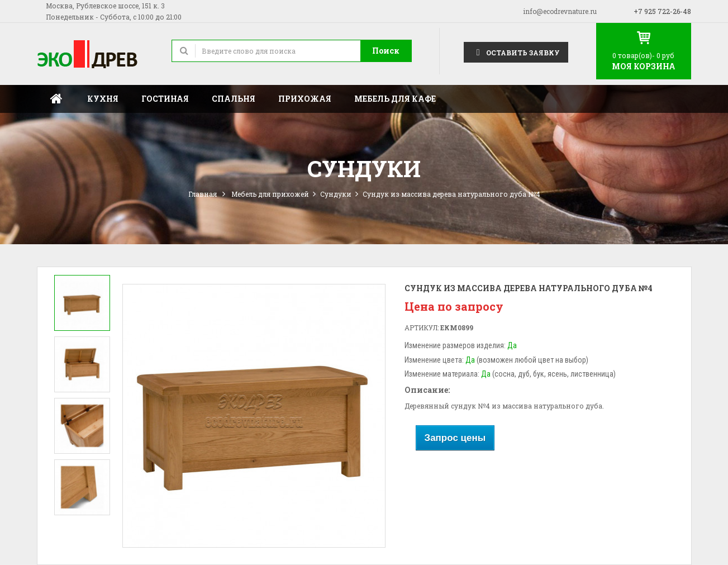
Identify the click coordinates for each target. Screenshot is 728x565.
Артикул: (422, 327)
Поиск (386, 51)
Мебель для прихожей (270, 194)
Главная (56, 99)
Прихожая (305, 99)
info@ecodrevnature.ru (560, 11)
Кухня (103, 99)
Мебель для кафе (395, 99)
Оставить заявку (516, 52)
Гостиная (165, 99)
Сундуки (336, 194)
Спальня (234, 99)
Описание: (427, 390)
